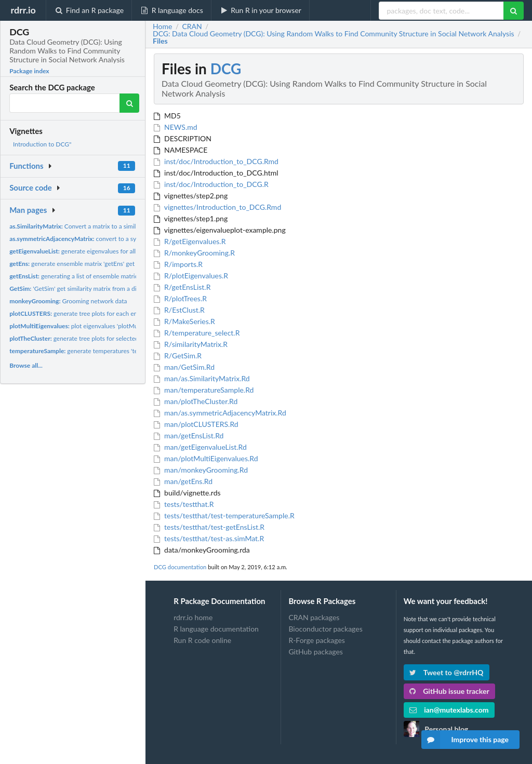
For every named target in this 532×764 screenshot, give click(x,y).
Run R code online (202, 640)
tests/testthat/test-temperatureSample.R (224, 515)
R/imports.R (178, 264)
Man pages (28, 210)
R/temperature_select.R (197, 333)
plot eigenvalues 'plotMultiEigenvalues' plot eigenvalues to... (122, 326)
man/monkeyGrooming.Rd (201, 470)
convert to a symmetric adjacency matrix (108, 239)
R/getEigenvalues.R (190, 241)
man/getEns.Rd (183, 481)
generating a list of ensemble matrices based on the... (97, 276)
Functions (26, 166)
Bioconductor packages (325, 629)
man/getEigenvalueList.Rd (200, 447)
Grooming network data (68, 301)
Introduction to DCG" (42, 144)
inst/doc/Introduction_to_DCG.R (211, 184)
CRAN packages (314, 618)
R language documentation (216, 629)
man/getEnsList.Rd (189, 435)
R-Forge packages (316, 640)
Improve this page (465, 740)
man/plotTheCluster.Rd (196, 401)
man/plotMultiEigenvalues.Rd (206, 458)
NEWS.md (176, 127)
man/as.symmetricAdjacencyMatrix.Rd (220, 413)
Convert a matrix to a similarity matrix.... (91, 226)
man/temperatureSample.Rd (204, 390)
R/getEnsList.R (182, 287)
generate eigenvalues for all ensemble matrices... (101, 251)
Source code (31, 187)
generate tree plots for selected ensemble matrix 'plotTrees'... (114, 338)
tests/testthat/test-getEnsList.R (209, 527)
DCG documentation (180, 567)
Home (162, 26)
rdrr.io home (193, 618)
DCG (226, 69)
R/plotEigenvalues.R (191, 276)
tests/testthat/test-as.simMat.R (209, 538)
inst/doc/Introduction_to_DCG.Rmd (216, 161)
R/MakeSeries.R (184, 321)
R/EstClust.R (179, 310)
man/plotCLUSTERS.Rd (196, 424)
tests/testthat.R (184, 504)
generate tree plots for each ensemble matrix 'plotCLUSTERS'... (117, 313)
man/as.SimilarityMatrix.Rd (202, 378)
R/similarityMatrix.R (191, 344)
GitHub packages (316, 652)
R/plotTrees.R (180, 298)
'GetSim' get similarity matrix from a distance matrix (91, 289)
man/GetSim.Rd (184, 367)
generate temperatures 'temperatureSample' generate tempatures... (129, 351)
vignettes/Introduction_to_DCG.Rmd (217, 207)
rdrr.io (23, 10)
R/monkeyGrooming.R (194, 253)
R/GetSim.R (178, 356)
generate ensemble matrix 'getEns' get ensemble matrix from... (105, 264)
